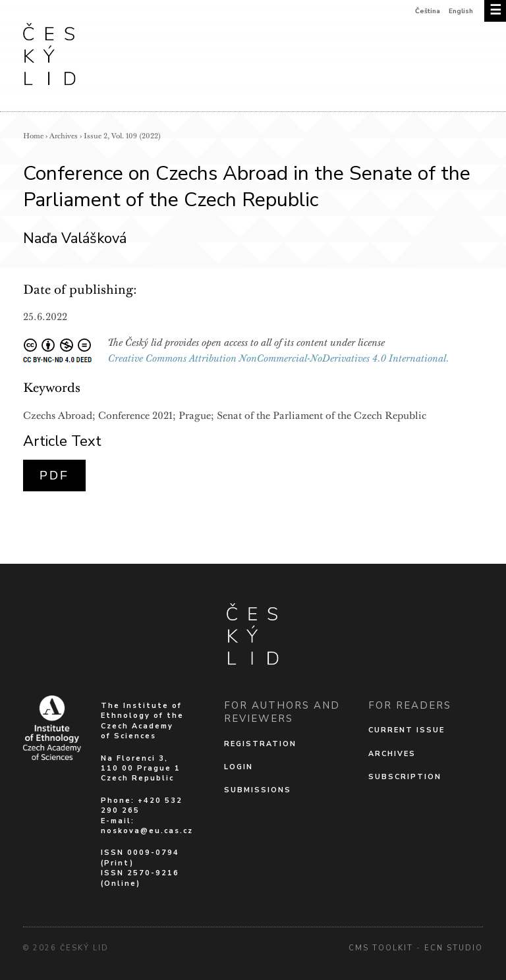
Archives (64, 136)
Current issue (407, 730)
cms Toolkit (381, 948)
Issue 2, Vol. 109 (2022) (122, 136)
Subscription (405, 777)
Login (239, 767)
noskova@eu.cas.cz (147, 831)
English (461, 11)
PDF (54, 476)
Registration (260, 744)
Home (33, 136)
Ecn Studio (454, 948)
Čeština (428, 11)
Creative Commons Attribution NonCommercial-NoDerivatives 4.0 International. (279, 358)
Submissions (258, 790)
